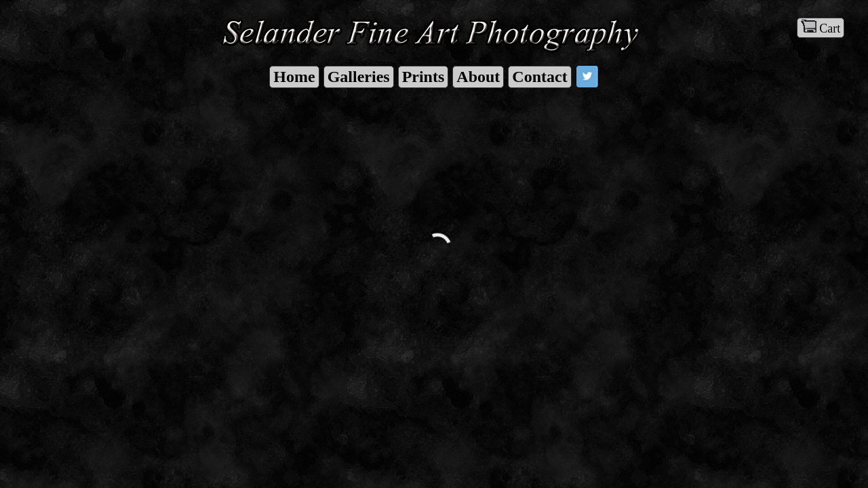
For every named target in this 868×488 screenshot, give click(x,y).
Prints (423, 77)
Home (294, 77)
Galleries (359, 77)
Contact (539, 77)
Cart (821, 27)
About (478, 77)
